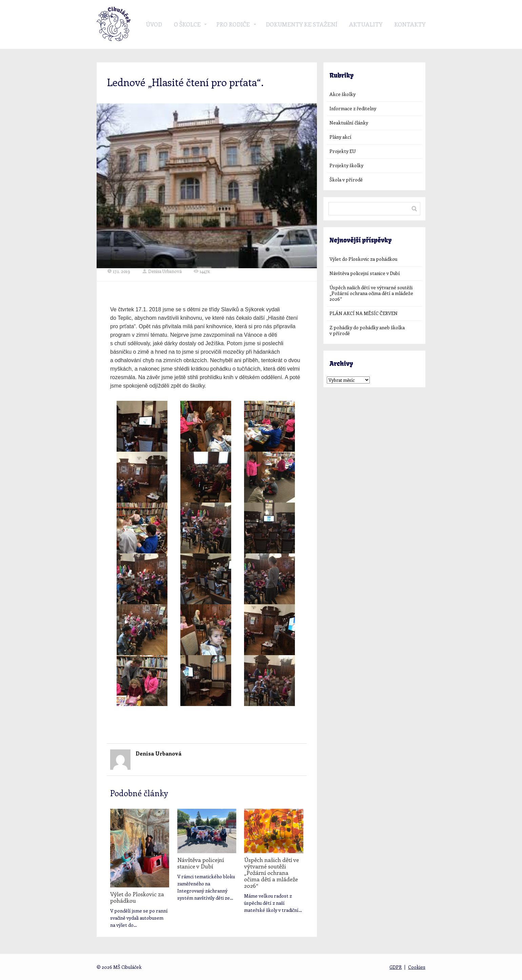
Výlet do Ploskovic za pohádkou (137, 897)
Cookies (417, 967)
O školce (187, 24)
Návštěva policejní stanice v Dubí (201, 863)
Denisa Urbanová (162, 271)
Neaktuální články (349, 123)
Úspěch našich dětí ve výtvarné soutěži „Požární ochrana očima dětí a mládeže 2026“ (272, 873)
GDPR (396, 967)
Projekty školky (346, 165)
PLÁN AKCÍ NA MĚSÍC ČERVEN (364, 313)
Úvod (154, 24)
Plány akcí (340, 137)
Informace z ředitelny (353, 108)
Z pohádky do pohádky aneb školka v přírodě (367, 330)
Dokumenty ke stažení (302, 24)
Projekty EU (343, 151)
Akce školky (343, 94)
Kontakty (410, 24)
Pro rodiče (233, 24)
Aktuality (366, 24)
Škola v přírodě (346, 180)
